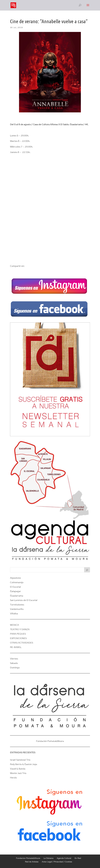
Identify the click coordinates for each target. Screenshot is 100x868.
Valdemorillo (17, 609)
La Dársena (48, 858)
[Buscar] (87, 570)
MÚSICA (14, 625)
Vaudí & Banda (18, 769)
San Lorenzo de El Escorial (24, 600)
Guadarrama (17, 596)
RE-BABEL (16, 647)
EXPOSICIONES (18, 638)
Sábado (14, 663)
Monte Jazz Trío (18, 773)
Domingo (15, 668)
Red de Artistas (32, 862)
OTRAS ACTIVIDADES (22, 643)
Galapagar (15, 591)
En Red (78, 858)
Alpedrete (15, 578)
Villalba (14, 614)
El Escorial (15, 587)
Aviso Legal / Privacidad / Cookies (57, 862)
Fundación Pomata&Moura (50, 741)
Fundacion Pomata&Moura (28, 858)
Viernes (14, 659)
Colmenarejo (17, 582)
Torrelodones (17, 605)
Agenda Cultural (64, 858)
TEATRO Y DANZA (20, 629)
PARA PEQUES (18, 634)
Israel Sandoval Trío (20, 760)
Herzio (13, 778)
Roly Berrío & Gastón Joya (24, 764)
